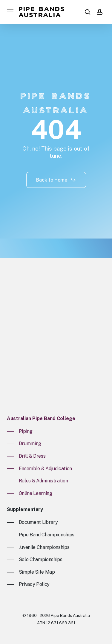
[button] (10, 12)
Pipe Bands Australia (42, 12)
